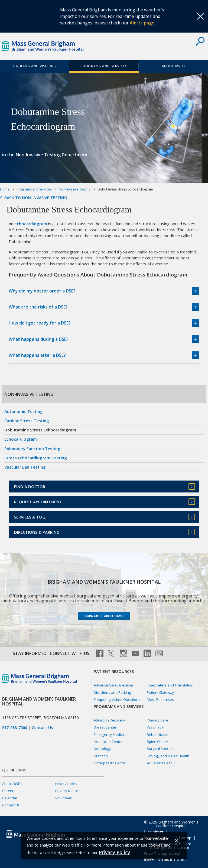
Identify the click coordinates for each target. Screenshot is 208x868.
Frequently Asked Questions (117, 700)
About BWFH (173, 66)
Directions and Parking (112, 692)
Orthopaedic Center (110, 763)
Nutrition (101, 756)
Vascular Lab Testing (25, 467)
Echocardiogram (21, 439)
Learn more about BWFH (104, 616)
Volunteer (63, 798)
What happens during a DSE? (39, 339)
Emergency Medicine (111, 735)
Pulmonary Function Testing (32, 449)
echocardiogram (31, 224)
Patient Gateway (160, 692)
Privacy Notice (67, 791)
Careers (9, 791)
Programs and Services (104, 66)
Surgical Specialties (163, 749)
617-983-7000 (15, 728)
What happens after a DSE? (37, 355)
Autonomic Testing (24, 411)
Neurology (102, 749)
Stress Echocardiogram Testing (36, 458)
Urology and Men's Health (168, 756)
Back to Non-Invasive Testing (36, 198)
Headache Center (108, 742)
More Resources (160, 700)
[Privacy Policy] (114, 852)
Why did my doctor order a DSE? (42, 291)
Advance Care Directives (114, 685)
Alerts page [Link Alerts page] (142, 23)
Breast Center (105, 727)
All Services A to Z (161, 763)
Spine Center (157, 742)
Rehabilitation (158, 735)
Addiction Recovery (109, 720)
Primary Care (157, 720)
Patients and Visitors (35, 66)
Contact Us (42, 728)
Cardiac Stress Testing (27, 421)
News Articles (66, 784)
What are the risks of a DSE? (38, 307)
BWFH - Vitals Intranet (165, 859)
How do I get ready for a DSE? (40, 323)
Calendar (10, 798)
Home (5, 189)
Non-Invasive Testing (75, 189)
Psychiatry (155, 727)
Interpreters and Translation (170, 685)
